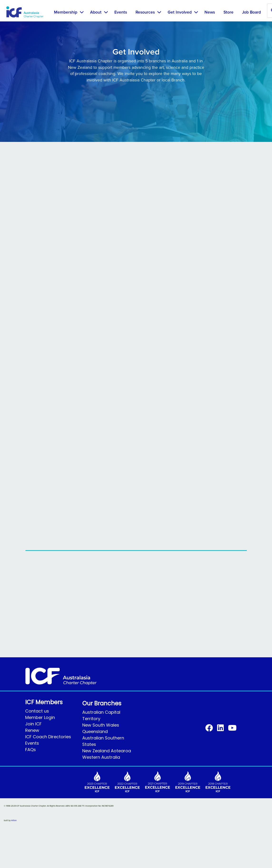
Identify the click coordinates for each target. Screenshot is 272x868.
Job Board (251, 12)
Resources (145, 12)
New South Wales (101, 725)
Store (228, 12)
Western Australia (101, 757)
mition (14, 821)
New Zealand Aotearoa (107, 751)
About (96, 12)
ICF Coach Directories (48, 737)
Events (121, 12)
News (210, 12)
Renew (32, 730)
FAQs (31, 750)
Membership (66, 12)
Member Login (40, 717)
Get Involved (180, 12)
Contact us (37, 711)
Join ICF (33, 724)
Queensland (95, 731)
